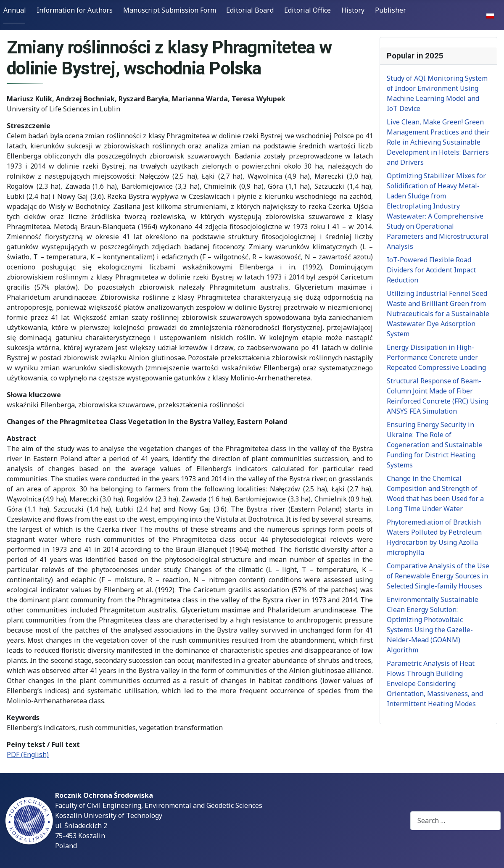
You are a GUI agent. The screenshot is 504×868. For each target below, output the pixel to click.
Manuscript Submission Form (170, 10)
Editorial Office (307, 10)
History (353, 10)
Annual (15, 10)
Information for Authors (75, 10)
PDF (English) (28, 755)
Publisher (391, 10)
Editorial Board (250, 10)
